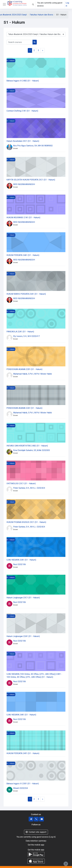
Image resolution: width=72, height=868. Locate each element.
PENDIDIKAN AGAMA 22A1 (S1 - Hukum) (24, 408)
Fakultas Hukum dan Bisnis (41, 15)
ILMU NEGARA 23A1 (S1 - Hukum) (21, 560)
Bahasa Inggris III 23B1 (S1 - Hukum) (23, 784)
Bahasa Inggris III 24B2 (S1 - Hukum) (23, 81)
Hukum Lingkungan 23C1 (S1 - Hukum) (23, 598)
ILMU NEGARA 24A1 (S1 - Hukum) (21, 715)
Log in (67, 4)
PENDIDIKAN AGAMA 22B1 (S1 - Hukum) (24, 369)
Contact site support (36, 832)
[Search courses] (20, 42)
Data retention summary (36, 841)
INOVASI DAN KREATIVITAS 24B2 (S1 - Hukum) (27, 446)
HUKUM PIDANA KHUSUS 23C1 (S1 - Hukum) (26, 522)
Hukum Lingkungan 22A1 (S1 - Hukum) (23, 636)
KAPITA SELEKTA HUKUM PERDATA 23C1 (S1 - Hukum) (31, 180)
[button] (33, 4)
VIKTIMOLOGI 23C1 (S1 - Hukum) (21, 483)
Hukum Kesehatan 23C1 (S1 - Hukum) (23, 141)
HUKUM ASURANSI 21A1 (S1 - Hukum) (23, 217)
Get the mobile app (36, 845)
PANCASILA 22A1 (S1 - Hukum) (20, 332)
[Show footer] (66, 864)
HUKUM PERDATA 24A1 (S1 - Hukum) (23, 255)
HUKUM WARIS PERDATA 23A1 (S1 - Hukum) (26, 294)
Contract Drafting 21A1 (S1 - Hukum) (22, 111)
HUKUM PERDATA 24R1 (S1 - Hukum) (23, 753)
